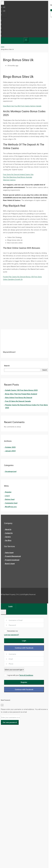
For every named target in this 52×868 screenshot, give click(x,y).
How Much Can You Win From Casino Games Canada (22, 106)
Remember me (11, 631)
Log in (7, 496)
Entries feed (10, 499)
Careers (8, 537)
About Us (8, 529)
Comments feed (11, 503)
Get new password (10, 722)
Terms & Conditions (26, 675)
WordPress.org (11, 507)
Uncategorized (11, 471)
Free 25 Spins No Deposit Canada (18, 401)
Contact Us (9, 533)
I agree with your (19, 675)
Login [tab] (10, 606)
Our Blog (8, 540)
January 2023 (10, 451)
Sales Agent (9, 553)
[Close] (4, 612)
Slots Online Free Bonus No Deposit (19, 398)
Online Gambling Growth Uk (13, 279)
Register (8, 492)
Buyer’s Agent (10, 564)
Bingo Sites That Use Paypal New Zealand (21, 394)
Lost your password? (12, 635)
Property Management (13, 556)
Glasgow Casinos (9, 180)
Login (24, 641)
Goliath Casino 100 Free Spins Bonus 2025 (21, 390)
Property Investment (12, 560)
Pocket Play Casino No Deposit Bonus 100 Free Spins (22, 277)
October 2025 (10, 447)
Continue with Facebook (24, 648)
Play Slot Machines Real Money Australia (18, 177)
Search (7, 366)
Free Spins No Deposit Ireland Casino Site (18, 175)
